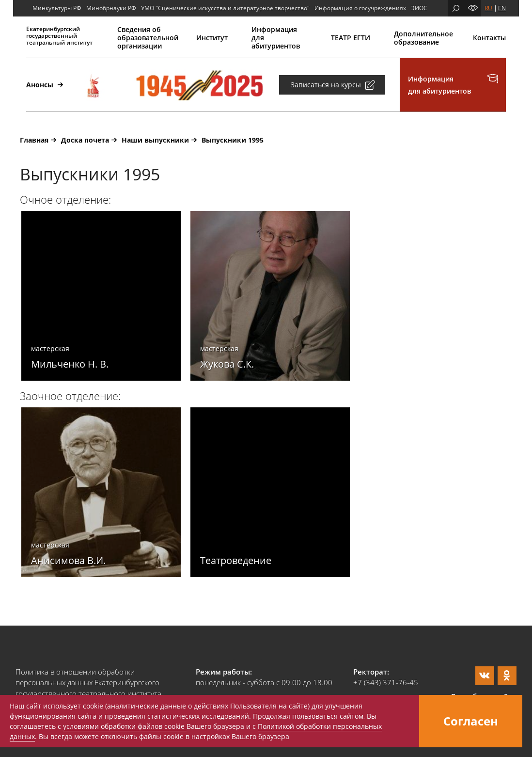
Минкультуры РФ (57, 8)
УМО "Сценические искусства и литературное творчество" (225, 8)
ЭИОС (419, 8)
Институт (212, 38)
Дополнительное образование (422, 38)
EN (502, 8)
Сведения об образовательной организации (145, 38)
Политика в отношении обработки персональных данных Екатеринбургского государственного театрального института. (89, 683)
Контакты (489, 38)
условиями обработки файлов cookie (125, 726)
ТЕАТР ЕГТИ (351, 38)
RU (488, 8)
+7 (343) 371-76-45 (386, 682)
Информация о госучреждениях (360, 8)
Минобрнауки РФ (111, 8)
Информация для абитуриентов (276, 38)
